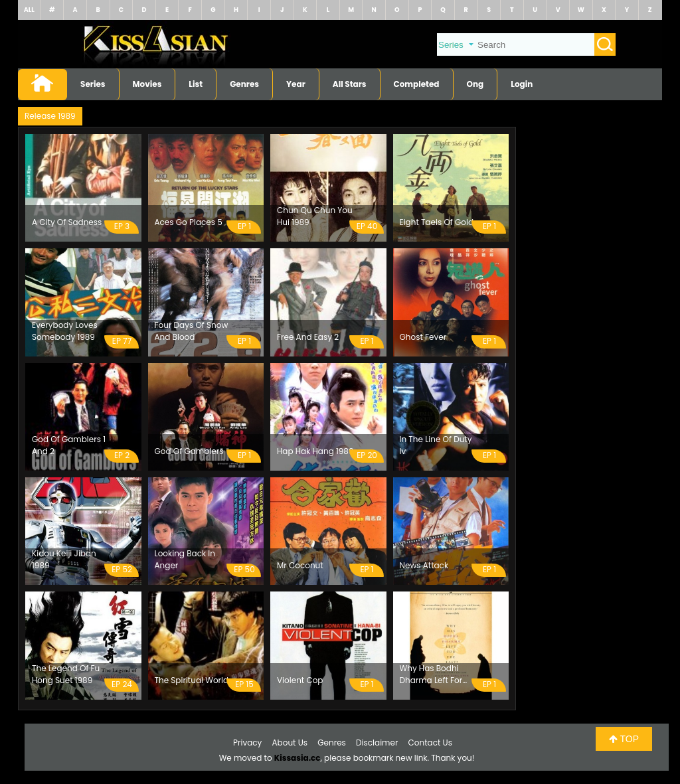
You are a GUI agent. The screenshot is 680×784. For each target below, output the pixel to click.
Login (522, 84)
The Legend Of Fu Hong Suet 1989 (66, 674)
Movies (147, 84)
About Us (290, 743)
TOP (624, 739)
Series (93, 84)
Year (296, 84)
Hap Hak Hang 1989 (315, 451)
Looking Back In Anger (185, 559)
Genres (244, 84)
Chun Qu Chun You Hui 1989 (315, 216)
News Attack (424, 565)
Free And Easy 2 (308, 337)
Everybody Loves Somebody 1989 (65, 331)
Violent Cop (300, 680)
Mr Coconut (300, 565)
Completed (417, 84)
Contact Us (430, 743)
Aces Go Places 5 (189, 222)
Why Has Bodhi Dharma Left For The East (431, 674)
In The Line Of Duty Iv (436, 445)
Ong (475, 84)
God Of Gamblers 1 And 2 (69, 445)
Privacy (247, 743)
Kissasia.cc (297, 758)
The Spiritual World (192, 680)
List (196, 84)
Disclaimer (377, 743)
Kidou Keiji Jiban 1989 (64, 559)
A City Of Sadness (67, 222)
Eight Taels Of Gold (437, 222)
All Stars (350, 84)
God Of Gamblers (189, 451)
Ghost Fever (423, 337)
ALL (29, 10)
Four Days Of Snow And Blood (192, 331)
